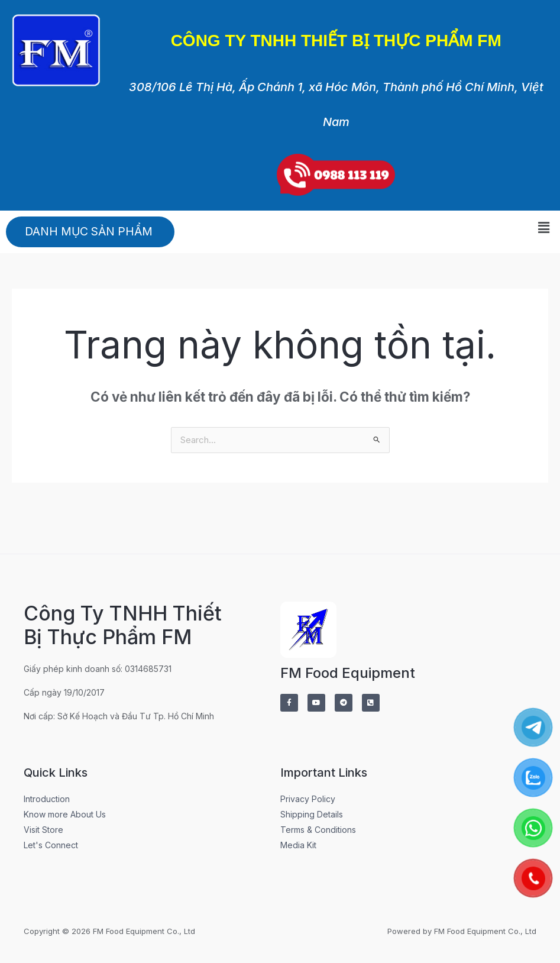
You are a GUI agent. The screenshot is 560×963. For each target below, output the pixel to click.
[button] (544, 227)
